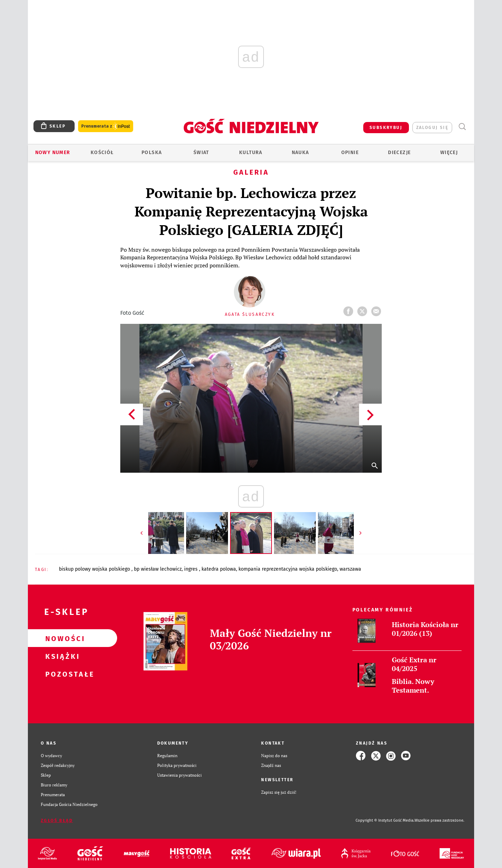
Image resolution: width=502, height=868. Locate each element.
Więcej (449, 153)
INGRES (192, 569)
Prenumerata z (106, 126)
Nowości (61, 638)
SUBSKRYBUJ (386, 128)
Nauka (301, 153)
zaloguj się (432, 128)
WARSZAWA (350, 569)
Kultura (251, 153)
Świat (201, 153)
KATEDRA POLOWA (219, 569)
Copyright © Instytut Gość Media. (385, 820)
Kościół (102, 153)
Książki (61, 656)
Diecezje (399, 153)
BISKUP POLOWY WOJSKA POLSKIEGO (95, 569)
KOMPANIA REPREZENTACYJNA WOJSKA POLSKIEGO (288, 569)
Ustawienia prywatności (180, 775)
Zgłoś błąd (57, 821)
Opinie (350, 153)
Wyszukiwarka (462, 127)
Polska (152, 153)
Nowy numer (53, 153)
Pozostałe (61, 674)
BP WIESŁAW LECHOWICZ (158, 569)
